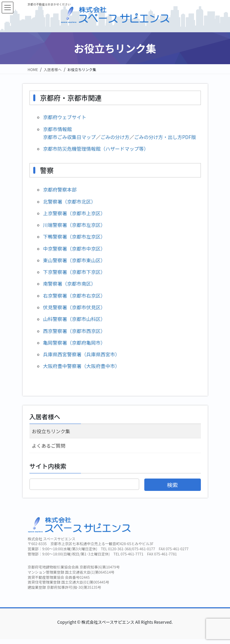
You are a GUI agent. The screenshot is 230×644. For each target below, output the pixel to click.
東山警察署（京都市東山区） (74, 260)
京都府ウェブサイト (65, 117)
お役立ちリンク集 (51, 431)
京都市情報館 (58, 129)
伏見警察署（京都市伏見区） (74, 307)
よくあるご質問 (49, 446)
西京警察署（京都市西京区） (74, 331)
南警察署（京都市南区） (70, 284)
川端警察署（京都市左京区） (74, 225)
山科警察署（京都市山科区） (74, 319)
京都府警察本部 (60, 189)
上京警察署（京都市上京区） (74, 213)
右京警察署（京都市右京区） (74, 296)
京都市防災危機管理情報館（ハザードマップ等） (96, 149)
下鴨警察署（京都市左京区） (74, 237)
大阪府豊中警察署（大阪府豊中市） (82, 366)
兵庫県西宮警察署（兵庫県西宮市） (82, 354)
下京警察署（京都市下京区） (74, 272)
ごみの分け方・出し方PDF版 (165, 137)
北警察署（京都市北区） (70, 202)
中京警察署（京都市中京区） (74, 249)
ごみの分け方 (115, 137)
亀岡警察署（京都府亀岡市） (74, 343)
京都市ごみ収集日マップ (70, 137)
